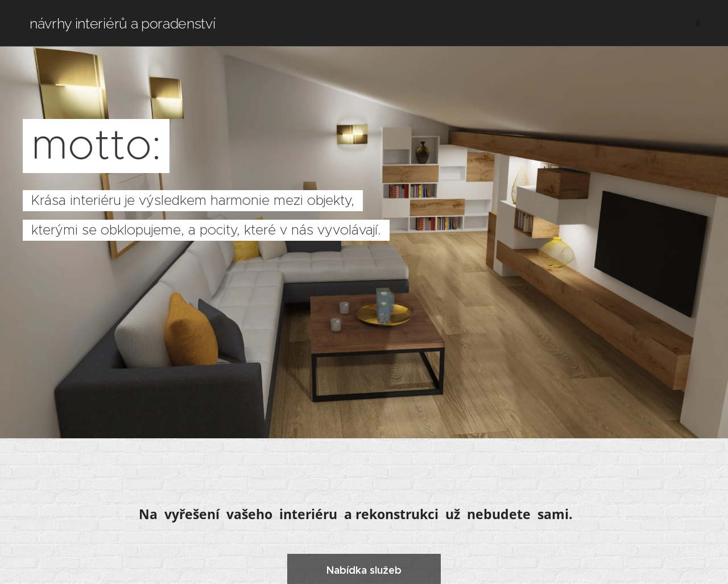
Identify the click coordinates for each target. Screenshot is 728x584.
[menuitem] (563, 23)
